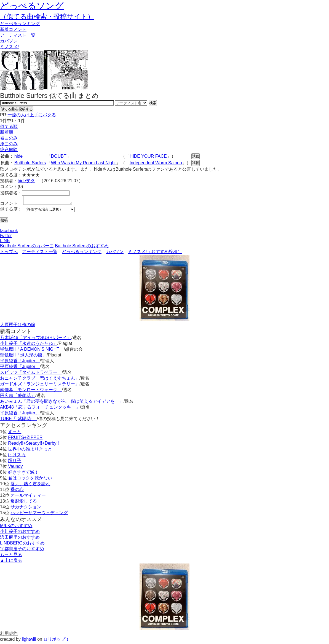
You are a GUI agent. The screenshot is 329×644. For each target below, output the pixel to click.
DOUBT (59, 156)
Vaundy (15, 468)
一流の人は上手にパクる (32, 115)
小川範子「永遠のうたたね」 (29, 345)
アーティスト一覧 (40, 253)
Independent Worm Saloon (156, 163)
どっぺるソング (32, 6)
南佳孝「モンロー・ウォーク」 (31, 391)
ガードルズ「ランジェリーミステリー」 (40, 386)
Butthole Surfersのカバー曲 (27, 247)
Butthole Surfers (30, 163)
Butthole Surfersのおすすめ (82, 247)
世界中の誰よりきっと (30, 451)
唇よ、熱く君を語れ (30, 485)
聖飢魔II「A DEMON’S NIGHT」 (32, 351)
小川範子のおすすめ (20, 533)
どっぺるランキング (82, 253)
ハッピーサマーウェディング (39, 514)
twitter (6, 237)
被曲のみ (9, 138)
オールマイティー (28, 497)
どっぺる (20, 24)
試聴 (196, 156)
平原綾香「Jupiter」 (20, 362)
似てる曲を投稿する (17, 109)
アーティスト (18, 35)
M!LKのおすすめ (16, 527)
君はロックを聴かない (30, 480)
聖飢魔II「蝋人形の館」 (23, 357)
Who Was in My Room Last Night (83, 163)
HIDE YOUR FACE (148, 156)
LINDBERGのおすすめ (22, 545)
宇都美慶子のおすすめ (22, 550)
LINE (5, 242)
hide (18, 156)
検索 (153, 103)
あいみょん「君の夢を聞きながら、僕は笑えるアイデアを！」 (62, 403)
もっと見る (11, 556)
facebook (9, 232)
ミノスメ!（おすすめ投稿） (155, 253)
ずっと (15, 433)
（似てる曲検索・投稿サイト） (47, 16)
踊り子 (15, 462)
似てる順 (9, 126)
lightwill (29, 641)
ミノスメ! (9, 47)
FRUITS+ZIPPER (25, 439)
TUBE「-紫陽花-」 (18, 420)
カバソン (9, 41)
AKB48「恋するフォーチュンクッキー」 (40, 409)
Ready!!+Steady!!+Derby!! (33, 445)
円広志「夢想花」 (18, 397)
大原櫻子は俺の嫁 (18, 326)
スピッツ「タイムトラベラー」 (31, 374)
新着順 (7, 132)
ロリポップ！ (57, 641)
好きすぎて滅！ (23, 474)
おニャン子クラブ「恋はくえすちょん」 (40, 380)
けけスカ (17, 456)
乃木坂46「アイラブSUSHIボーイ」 (36, 339)
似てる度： (11, 211)
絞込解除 (9, 150)
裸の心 (17, 491)
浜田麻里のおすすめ (20, 539)
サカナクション (26, 509)
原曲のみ (9, 144)
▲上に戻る (11, 562)
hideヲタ (26, 181)
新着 (13, 29)
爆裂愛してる (24, 503)
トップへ (9, 253)
